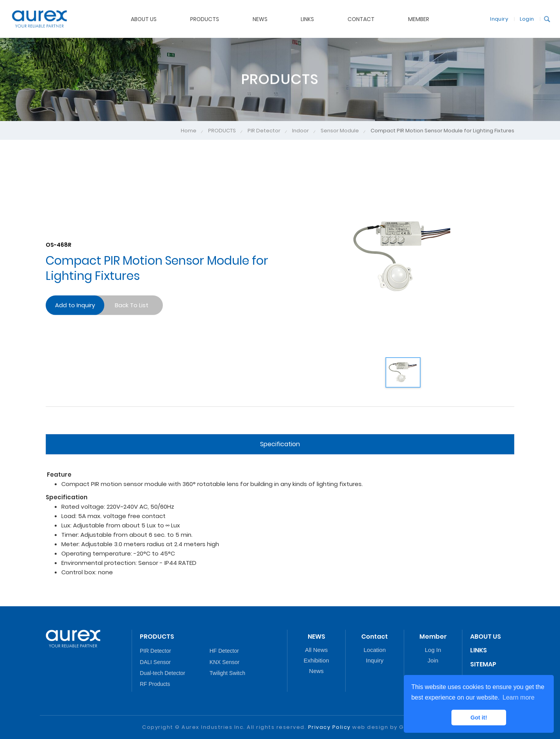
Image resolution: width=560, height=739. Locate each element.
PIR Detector (264, 131)
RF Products (155, 684)
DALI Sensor (155, 662)
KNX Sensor (225, 662)
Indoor (301, 131)
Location (375, 650)
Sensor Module (340, 131)
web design (370, 727)
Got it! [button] (479, 718)
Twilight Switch (227, 673)
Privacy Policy (329, 727)
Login (522, 19)
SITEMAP (483, 664)
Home (189, 131)
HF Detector (224, 651)
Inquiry (494, 19)
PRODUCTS (222, 131)
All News (316, 650)
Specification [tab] (280, 444)
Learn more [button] (519, 697)
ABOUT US (486, 637)
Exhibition (317, 660)
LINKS (479, 650)
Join (433, 660)
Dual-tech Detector (162, 673)
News (316, 671)
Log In (433, 650)
